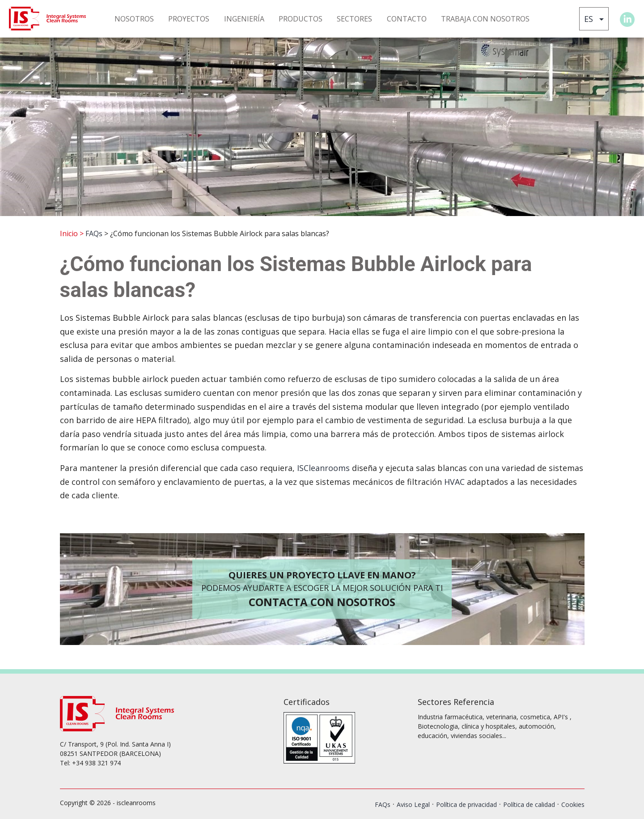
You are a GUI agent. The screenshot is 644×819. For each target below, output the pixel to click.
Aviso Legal (413, 804)
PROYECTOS (189, 19)
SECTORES (354, 19)
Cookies (573, 804)
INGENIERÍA (244, 19)
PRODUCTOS (301, 19)
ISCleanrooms (323, 468)
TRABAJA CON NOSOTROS (485, 19)
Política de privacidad (466, 804)
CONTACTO (407, 19)
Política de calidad (529, 804)
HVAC (454, 482)
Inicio (69, 233)
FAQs (94, 233)
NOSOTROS (134, 19)
